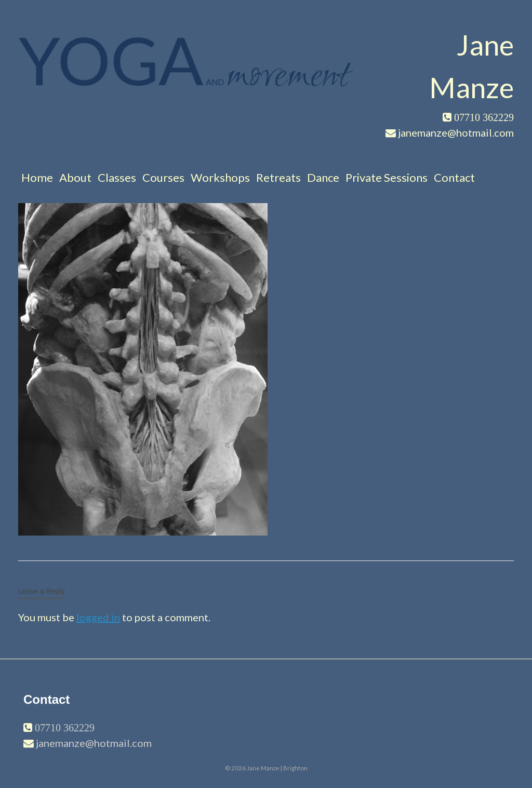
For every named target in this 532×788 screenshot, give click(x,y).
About (75, 177)
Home (37, 177)
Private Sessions (387, 177)
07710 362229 (63, 728)
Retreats (278, 177)
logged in (98, 617)
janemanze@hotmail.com (94, 743)
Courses (163, 177)
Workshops (220, 177)
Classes (117, 177)
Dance (323, 177)
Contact (454, 177)
